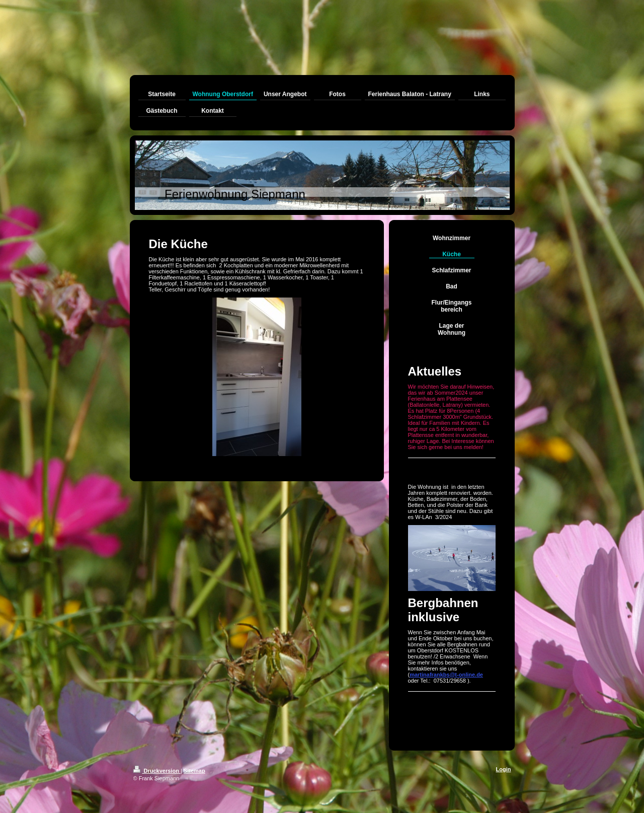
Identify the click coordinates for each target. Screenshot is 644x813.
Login (504, 769)
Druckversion (157, 771)
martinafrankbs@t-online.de (446, 675)
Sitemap (194, 771)
